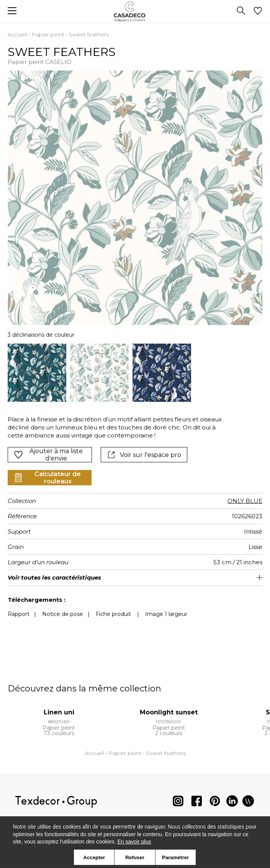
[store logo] (135, 12)
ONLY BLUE (245, 501)
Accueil (17, 34)
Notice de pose (63, 614)
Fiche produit (113, 614)
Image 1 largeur (166, 614)
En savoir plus (134, 842)
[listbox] (135, 373)
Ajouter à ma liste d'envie (48, 455)
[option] (37, 373)
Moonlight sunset (169, 712)
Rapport (19, 614)
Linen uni (59, 712)
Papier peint (48, 34)
